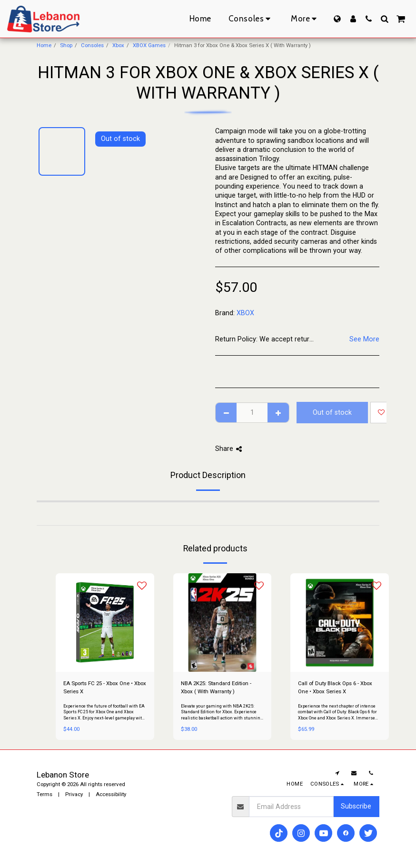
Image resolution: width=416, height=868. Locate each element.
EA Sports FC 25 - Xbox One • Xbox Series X (105, 687)
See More (364, 339)
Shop (66, 45)
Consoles (92, 45)
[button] (369, 19)
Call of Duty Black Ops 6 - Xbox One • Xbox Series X (335, 687)
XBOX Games (149, 45)
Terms (45, 794)
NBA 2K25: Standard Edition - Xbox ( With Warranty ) (216, 687)
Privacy (74, 794)
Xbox (118, 45)
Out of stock (332, 412)
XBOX (245, 313)
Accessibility (111, 794)
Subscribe (356, 806)
